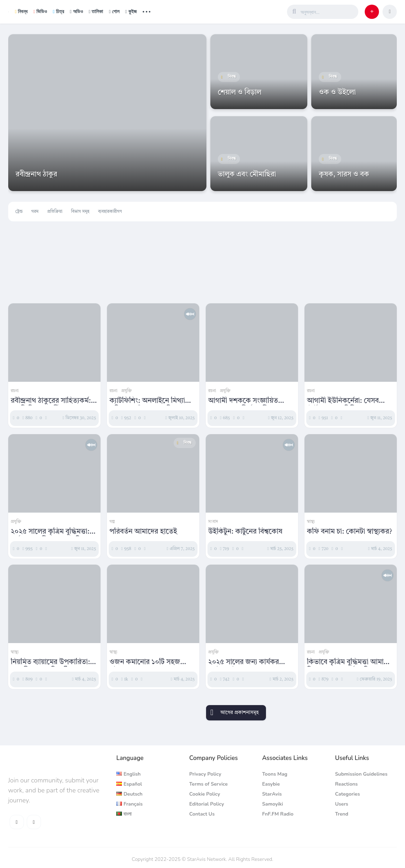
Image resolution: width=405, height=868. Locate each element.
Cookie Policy (205, 794)
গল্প (112, 522)
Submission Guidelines (361, 774)
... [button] (147, 11)
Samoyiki (273, 804)
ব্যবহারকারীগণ (110, 212)
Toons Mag (275, 774)
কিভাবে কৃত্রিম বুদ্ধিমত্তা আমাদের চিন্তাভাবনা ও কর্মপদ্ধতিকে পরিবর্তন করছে (351, 663)
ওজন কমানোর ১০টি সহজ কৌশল (145, 663)
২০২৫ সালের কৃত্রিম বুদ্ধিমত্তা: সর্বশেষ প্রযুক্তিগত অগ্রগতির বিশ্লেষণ (50, 532)
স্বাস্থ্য (311, 522)
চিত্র (58, 12)
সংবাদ (213, 522)
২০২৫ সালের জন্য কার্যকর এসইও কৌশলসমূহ (244, 663)
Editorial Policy (207, 804)
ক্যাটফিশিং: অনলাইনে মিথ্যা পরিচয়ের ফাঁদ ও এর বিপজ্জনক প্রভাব (152, 401)
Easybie (271, 784)
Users (342, 804)
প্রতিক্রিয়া (55, 212)
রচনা (15, 391)
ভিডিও (40, 12)
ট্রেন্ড (19, 212)
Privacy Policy (205, 774)
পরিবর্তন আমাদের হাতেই (143, 532)
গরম (35, 212)
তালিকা (96, 12)
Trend (342, 814)
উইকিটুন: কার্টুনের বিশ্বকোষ (245, 532)
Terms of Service (209, 784)
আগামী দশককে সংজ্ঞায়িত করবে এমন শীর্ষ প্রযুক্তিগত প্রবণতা (244, 401)
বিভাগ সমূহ (80, 212)
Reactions (347, 784)
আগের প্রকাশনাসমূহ (240, 713)
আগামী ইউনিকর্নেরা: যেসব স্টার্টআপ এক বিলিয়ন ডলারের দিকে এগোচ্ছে (348, 401)
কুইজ (131, 12)
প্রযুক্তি (127, 391)
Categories (348, 794)
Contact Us (202, 814)
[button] (372, 12)
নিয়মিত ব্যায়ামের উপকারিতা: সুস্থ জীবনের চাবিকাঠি (50, 663)
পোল (114, 12)
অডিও (76, 12)
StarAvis (272, 794)
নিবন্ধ (21, 12)
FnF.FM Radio (278, 814)
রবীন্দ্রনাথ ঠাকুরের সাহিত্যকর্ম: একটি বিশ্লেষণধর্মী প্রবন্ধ (51, 401)
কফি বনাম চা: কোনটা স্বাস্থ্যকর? (350, 532)
